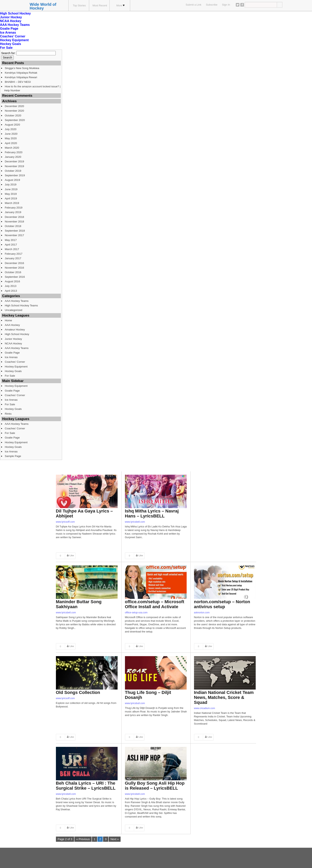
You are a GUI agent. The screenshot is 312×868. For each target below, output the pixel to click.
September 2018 (15, 231)
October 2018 (13, 226)
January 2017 (13, 258)
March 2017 (12, 249)
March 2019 (12, 203)
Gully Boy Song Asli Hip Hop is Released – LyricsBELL (155, 786)
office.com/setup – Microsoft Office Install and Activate (155, 604)
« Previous (83, 839)
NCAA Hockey (11, 21)
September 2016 (15, 277)
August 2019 (12, 180)
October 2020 (13, 115)
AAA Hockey (12, 325)
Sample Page (13, 456)
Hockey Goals (11, 44)
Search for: (8, 53)
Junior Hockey (11, 17)
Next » (115, 839)
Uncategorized (14, 310)
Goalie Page (9, 29)
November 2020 (14, 111)
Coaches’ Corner (13, 36)
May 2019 (11, 194)
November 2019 (14, 166)
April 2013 (11, 291)
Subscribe (212, 5)
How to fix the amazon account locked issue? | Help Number (32, 88)
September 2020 (15, 120)
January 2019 (13, 212)
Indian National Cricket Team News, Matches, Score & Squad (224, 697)
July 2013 (11, 286)
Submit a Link (194, 5)
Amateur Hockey (15, 330)
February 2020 (14, 152)
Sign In (226, 5)
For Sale (6, 48)
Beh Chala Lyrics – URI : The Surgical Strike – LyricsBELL (86, 786)
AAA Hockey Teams (15, 25)
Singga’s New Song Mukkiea (22, 68)
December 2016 (14, 263)
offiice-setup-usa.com (136, 613)
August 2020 (12, 125)
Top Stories (79, 5)
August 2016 (12, 281)
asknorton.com (202, 613)
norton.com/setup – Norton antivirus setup (222, 604)
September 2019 (15, 175)
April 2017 (11, 245)
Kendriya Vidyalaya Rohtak (21, 73)
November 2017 (14, 235)
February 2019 (14, 208)
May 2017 (11, 240)
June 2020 (11, 134)
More (121, 5)
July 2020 (11, 129)
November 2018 (14, 222)
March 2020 (12, 148)
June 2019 (11, 189)
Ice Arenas (8, 33)
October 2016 (13, 272)
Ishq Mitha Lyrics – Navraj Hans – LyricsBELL (152, 513)
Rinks (8, 414)
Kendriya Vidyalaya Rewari (21, 77)
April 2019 (11, 198)
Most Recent (100, 5)
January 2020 (13, 157)
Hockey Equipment (14, 40)
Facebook (242, 5)
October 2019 (13, 171)
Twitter (238, 5)
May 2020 (11, 138)
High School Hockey (15, 13)
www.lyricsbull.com (135, 703)
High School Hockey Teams (21, 305)
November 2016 (14, 268)
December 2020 (14, 106)
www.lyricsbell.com (135, 522)
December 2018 (14, 217)
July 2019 (11, 185)
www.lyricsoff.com (65, 522)
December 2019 (14, 161)
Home (8, 320)
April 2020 (11, 143)
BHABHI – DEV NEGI (18, 82)
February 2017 (14, 254)
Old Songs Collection (78, 692)
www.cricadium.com (205, 708)
